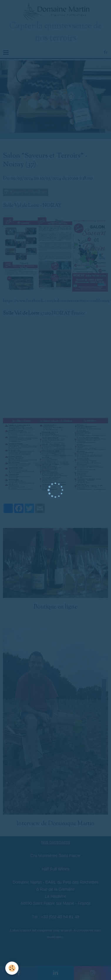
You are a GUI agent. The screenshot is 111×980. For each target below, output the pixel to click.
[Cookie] (12, 968)
